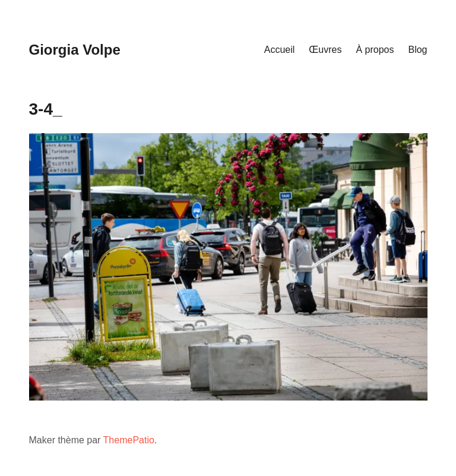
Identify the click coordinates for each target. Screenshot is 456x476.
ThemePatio (129, 440)
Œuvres (325, 50)
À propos (375, 50)
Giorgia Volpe (75, 50)
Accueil (280, 50)
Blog (417, 50)
